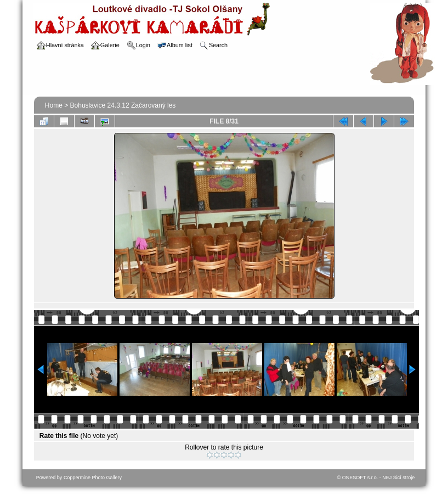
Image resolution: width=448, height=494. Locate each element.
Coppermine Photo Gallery (93, 478)
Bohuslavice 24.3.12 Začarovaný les (123, 105)
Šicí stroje (404, 478)
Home (54, 105)
